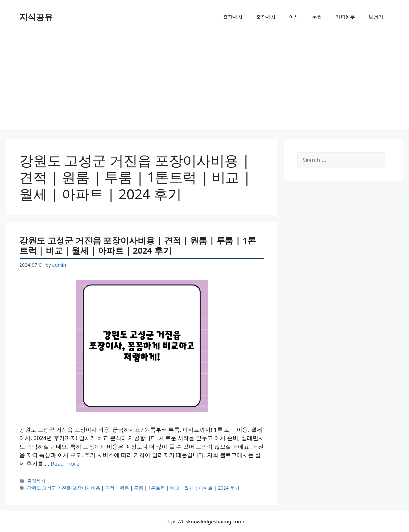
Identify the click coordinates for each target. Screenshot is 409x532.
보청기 (376, 17)
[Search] (387, 160)
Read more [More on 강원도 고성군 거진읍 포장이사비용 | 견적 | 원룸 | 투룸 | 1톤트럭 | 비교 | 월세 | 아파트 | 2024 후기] (65, 463)
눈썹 (317, 17)
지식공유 (36, 17)
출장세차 (233, 17)
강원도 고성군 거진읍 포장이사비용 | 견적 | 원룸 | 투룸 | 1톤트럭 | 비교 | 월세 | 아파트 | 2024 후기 (138, 245)
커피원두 (345, 17)
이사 (294, 17)
